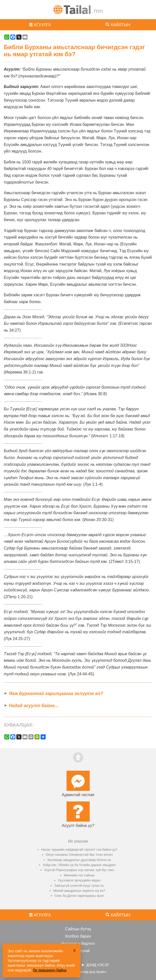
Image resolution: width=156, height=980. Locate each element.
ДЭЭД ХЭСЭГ (98, 965)
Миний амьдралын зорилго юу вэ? (79, 891)
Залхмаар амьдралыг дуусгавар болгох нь (79, 860)
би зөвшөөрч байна (50, 970)
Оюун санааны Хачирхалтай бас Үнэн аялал (79, 855)
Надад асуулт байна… (34, 706)
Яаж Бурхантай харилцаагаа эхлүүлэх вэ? (56, 694)
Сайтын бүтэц (78, 929)
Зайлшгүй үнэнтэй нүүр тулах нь (79, 886)
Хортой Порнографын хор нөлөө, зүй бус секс (79, 870)
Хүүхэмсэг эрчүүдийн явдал (79, 880)
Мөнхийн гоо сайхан (79, 875)
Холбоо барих (78, 936)
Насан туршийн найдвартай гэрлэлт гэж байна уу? (79, 849)
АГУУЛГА (42, 25)
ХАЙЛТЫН (120, 25)
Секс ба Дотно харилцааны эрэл (79, 896)
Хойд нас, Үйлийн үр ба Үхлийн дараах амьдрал (79, 865)
